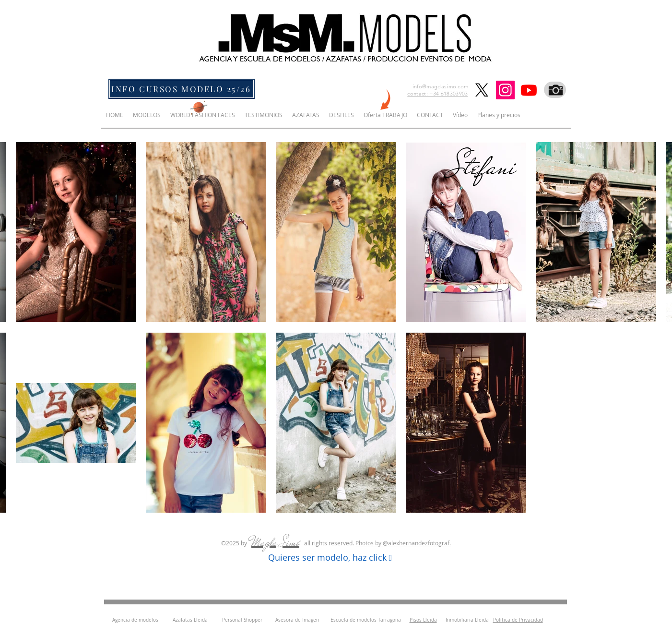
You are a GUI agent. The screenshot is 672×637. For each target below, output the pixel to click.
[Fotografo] (555, 90)
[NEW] (384, 101)
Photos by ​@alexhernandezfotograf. (403, 543)
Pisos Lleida (423, 620)
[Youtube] (529, 90)
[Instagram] (505, 90)
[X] (482, 90)
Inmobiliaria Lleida (467, 620)
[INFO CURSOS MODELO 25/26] (182, 89)
